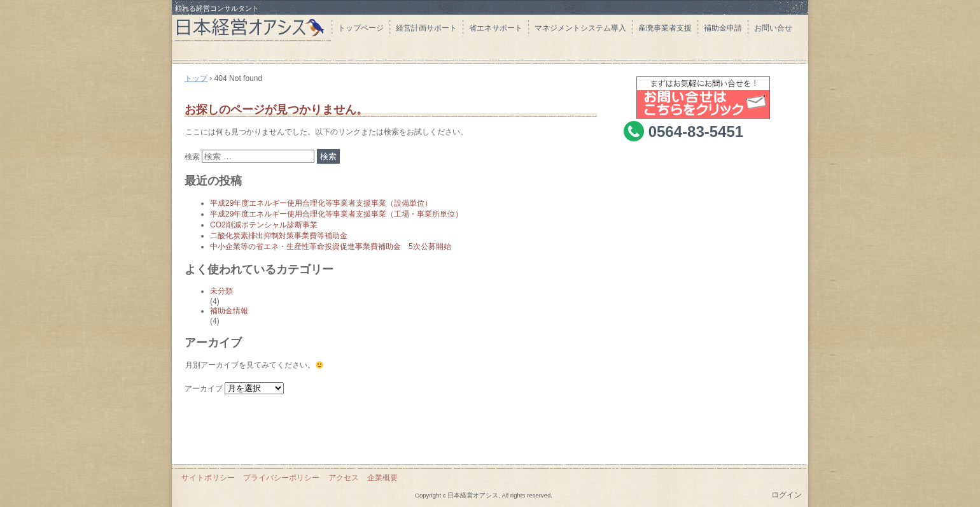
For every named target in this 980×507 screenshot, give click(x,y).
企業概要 (382, 478)
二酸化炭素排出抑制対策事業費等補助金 (279, 236)
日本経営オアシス (251, 21)
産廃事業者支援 (665, 28)
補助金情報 (229, 311)
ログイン (787, 495)
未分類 (221, 291)
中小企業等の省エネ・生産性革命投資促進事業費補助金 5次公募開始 (331, 246)
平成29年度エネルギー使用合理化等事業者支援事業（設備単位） (321, 203)
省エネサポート (496, 28)
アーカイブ (204, 389)
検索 (192, 157)
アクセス (344, 478)
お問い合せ (773, 28)
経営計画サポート (426, 28)
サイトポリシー (208, 478)
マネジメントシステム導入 (580, 28)
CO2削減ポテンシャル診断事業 (264, 225)
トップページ (361, 28)
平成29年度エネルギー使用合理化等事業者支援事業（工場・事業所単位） (336, 214)
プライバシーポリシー (281, 478)
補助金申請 (723, 28)
